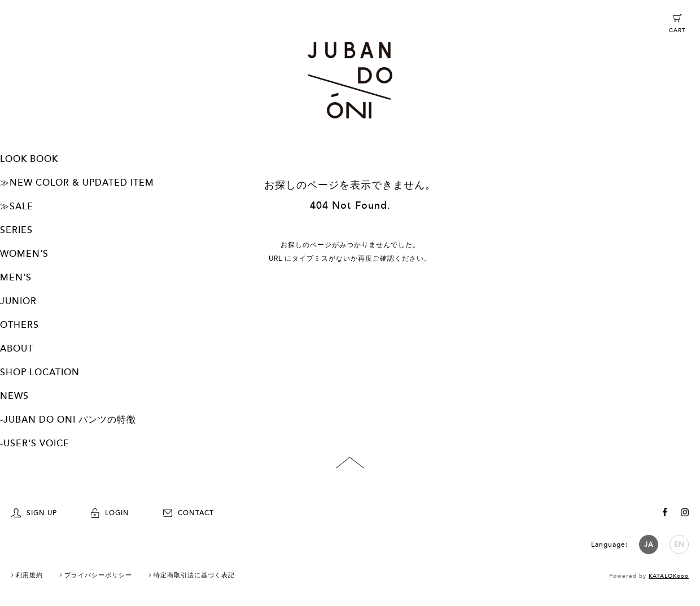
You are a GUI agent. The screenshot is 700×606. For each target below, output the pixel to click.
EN (679, 544)
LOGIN (110, 513)
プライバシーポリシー (98, 575)
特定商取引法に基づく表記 (194, 575)
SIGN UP (34, 513)
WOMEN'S (24, 254)
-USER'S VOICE (35, 443)
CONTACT (189, 513)
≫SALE (17, 207)
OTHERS (19, 325)
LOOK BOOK (29, 159)
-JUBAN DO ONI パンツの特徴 (68, 420)
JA (649, 544)
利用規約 (29, 575)
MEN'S (16, 278)
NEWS (14, 396)
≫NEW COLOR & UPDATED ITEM (77, 183)
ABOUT (17, 349)
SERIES (16, 230)
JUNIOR (18, 301)
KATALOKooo (669, 576)
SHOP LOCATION (40, 372)
